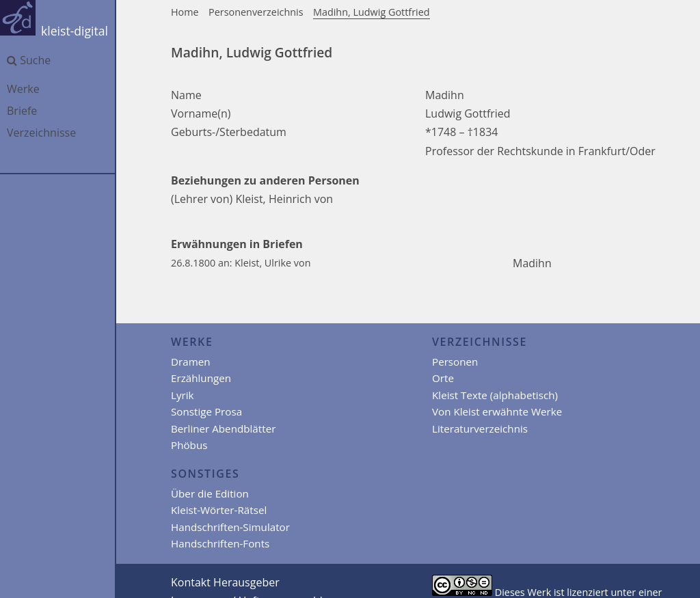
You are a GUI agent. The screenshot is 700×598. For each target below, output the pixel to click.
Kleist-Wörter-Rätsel (219, 510)
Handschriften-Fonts (220, 543)
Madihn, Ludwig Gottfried (372, 12)
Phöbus (189, 445)
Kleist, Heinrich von (284, 199)
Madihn (532, 263)
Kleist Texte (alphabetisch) (495, 395)
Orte (443, 378)
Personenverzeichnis (256, 12)
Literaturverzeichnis (480, 429)
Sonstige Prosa (206, 411)
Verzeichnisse (41, 133)
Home (185, 12)
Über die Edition (210, 493)
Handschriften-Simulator (230, 527)
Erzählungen (201, 378)
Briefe (22, 111)
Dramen (191, 362)
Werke (23, 89)
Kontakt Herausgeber (225, 582)
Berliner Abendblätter (223, 429)
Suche (29, 60)
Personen (455, 362)
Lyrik (183, 395)
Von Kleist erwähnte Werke (497, 411)
